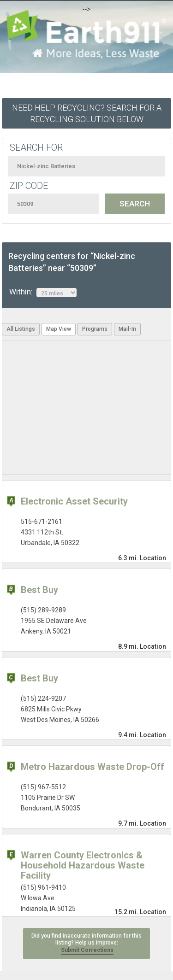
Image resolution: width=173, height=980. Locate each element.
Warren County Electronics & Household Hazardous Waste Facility (83, 865)
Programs (95, 329)
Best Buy (39, 590)
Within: (43, 292)
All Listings (21, 329)
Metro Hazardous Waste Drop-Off (92, 767)
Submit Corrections (87, 950)
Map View (59, 329)
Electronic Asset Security (74, 501)
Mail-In (127, 329)
